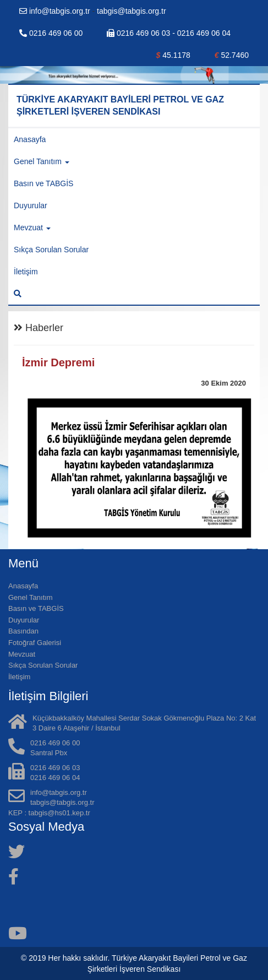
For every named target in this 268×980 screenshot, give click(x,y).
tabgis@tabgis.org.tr (132, 11)
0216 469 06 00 (51, 33)
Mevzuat (22, 654)
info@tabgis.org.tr (56, 11)
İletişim (26, 272)
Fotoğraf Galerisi (35, 643)
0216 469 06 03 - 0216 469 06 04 (169, 33)
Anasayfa (30, 139)
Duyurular (31, 205)
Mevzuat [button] (32, 228)
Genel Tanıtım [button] (42, 161)
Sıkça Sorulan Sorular (51, 250)
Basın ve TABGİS (43, 183)
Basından (23, 631)
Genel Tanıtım (31, 597)
